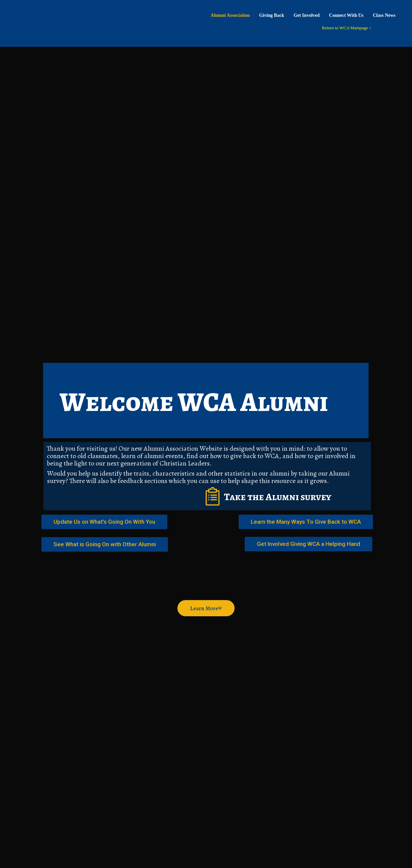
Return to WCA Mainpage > (347, 28)
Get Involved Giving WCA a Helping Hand (308, 544)
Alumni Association (230, 15)
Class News (384, 15)
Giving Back (272, 15)
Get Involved (306, 15)
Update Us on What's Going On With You (104, 522)
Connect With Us (346, 15)
